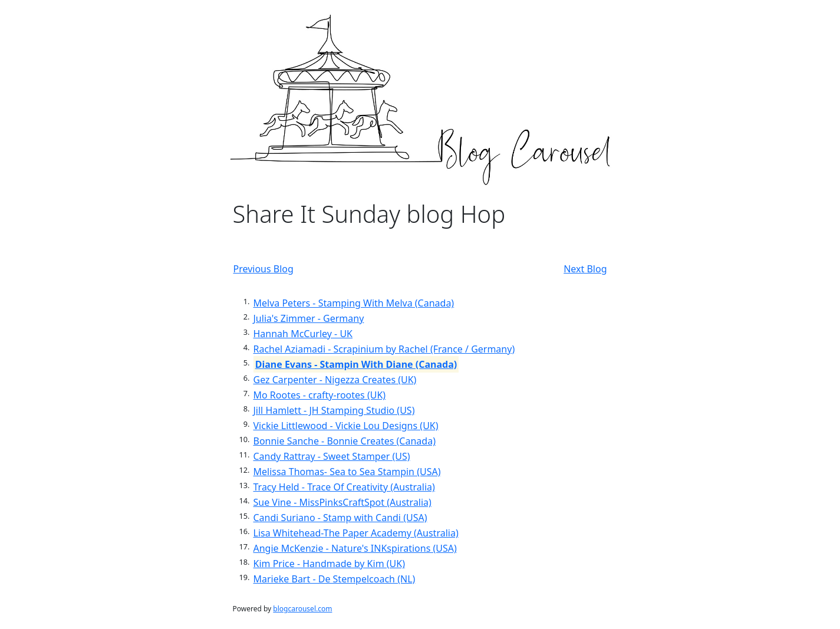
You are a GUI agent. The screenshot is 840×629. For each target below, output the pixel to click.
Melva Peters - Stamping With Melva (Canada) (354, 303)
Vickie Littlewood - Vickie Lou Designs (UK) (346, 426)
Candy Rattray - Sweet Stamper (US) (332, 456)
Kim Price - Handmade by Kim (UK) (329, 564)
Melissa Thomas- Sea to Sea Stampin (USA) (347, 472)
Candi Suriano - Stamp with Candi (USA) (340, 518)
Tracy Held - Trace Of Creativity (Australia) (344, 487)
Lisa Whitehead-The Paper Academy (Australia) (356, 533)
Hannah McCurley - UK (303, 334)
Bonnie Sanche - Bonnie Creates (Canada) (345, 441)
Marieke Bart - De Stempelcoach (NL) (335, 579)
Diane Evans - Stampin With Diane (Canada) (356, 364)
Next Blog (585, 269)
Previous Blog (263, 269)
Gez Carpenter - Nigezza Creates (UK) (335, 380)
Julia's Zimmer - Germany (309, 318)
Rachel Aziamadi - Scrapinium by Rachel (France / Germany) (384, 349)
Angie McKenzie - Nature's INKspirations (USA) (355, 548)
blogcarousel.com (302, 609)
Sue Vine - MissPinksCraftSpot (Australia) (342, 502)
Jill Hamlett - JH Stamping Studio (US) (334, 410)
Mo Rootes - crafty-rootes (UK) (320, 395)
